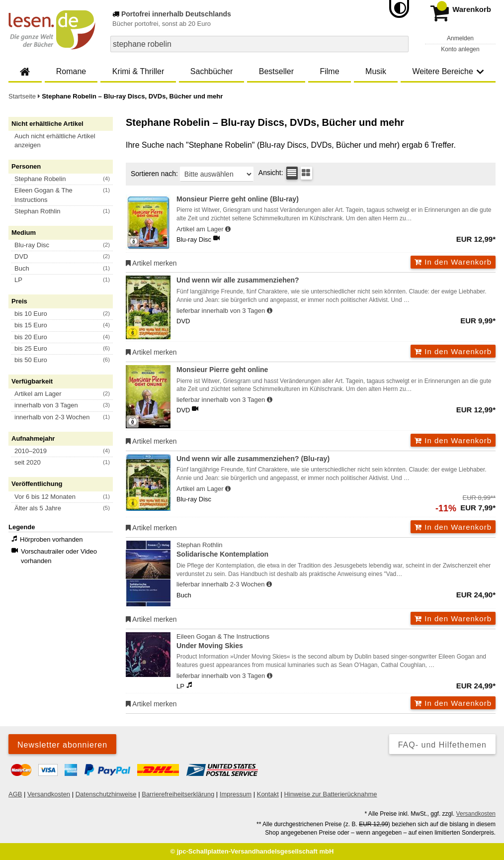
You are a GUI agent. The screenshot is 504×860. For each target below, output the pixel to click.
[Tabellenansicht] (292, 173)
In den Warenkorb (453, 262)
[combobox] (259, 44)
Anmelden (460, 38)
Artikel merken (151, 263)
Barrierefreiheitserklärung (178, 794)
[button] (65, 141)
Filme (329, 71)
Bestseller (276, 71)
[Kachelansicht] (306, 173)
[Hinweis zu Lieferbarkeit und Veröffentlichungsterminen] (228, 229)
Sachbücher (211, 71)
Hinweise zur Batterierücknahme (330, 794)
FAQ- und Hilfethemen (442, 745)
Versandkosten (49, 794)
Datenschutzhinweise (106, 794)
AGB (15, 794)
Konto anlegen (460, 49)
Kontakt (268, 794)
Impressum (236, 794)
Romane (71, 71)
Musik (376, 71)
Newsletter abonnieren (62, 745)
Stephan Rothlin (336, 550)
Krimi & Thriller (138, 71)
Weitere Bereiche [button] (448, 71)
